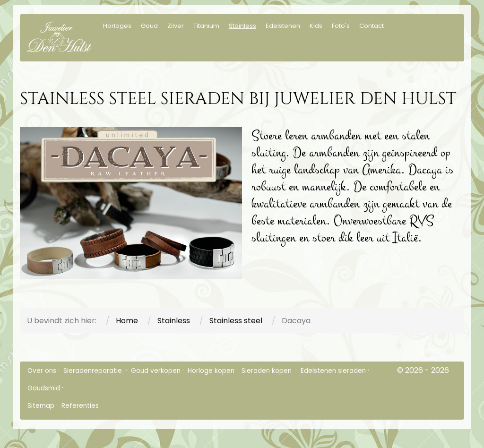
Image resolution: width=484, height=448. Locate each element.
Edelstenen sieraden (333, 371)
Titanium (206, 26)
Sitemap (41, 406)
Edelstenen (283, 26)
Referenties (80, 406)
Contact (372, 26)
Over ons (42, 371)
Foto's (341, 26)
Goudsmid (44, 388)
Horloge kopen (211, 371)
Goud (149, 26)
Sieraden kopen (268, 371)
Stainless (242, 26)
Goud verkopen (156, 371)
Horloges (117, 26)
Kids (316, 26)
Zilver (176, 26)
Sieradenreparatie (94, 371)
